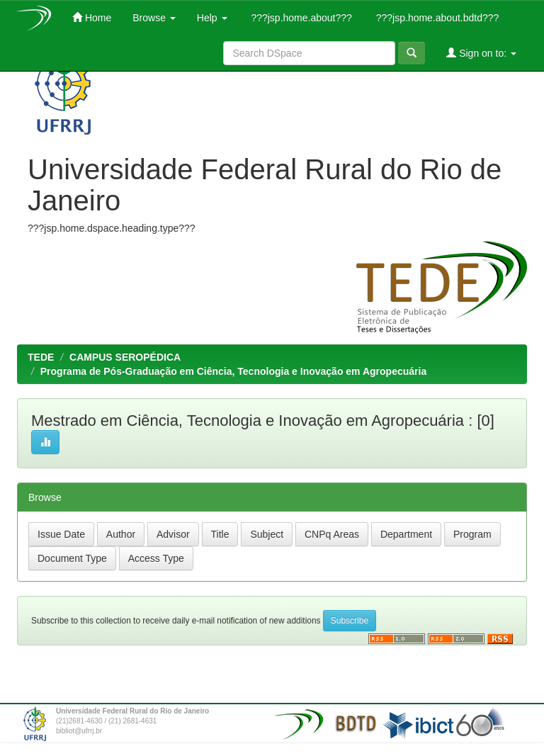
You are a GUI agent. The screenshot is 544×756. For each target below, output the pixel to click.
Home (92, 17)
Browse (154, 18)
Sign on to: (481, 53)
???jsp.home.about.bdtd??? (436, 18)
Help (212, 18)
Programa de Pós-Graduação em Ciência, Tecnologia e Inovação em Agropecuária (233, 371)
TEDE (41, 357)
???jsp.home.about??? (300, 18)
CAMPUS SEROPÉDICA (125, 357)
